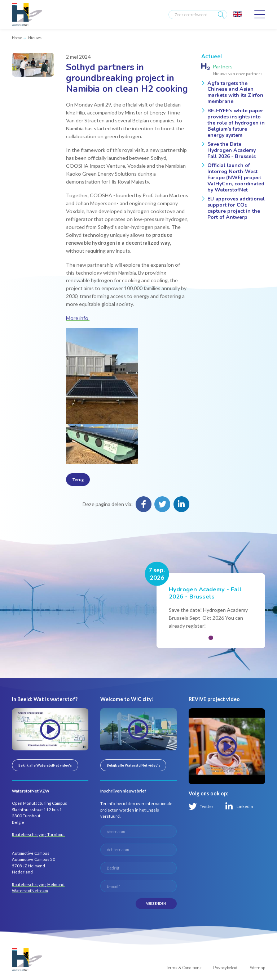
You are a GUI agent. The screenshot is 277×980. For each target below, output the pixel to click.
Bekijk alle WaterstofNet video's (45, 765)
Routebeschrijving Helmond (38, 884)
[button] (211, 638)
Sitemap (257, 968)
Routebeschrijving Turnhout (38, 834)
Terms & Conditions (184, 968)
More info (78, 318)
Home (17, 38)
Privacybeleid (225, 968)
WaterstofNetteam (30, 891)
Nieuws (35, 38)
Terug (78, 480)
